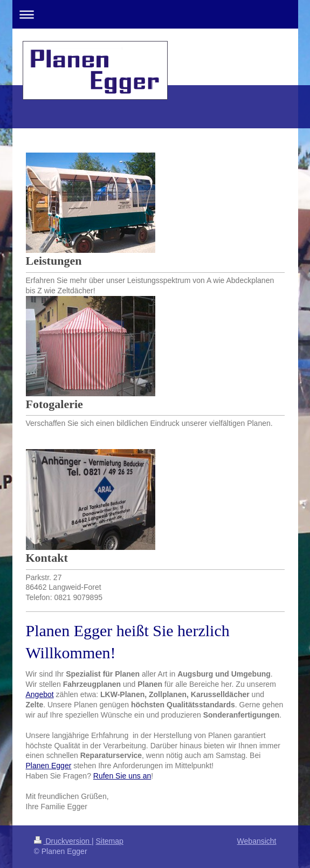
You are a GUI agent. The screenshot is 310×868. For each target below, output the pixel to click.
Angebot (40, 694)
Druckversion (63, 841)
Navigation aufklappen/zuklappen (155, 14)
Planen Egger (49, 766)
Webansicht (257, 841)
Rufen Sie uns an (122, 776)
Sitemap (110, 841)
